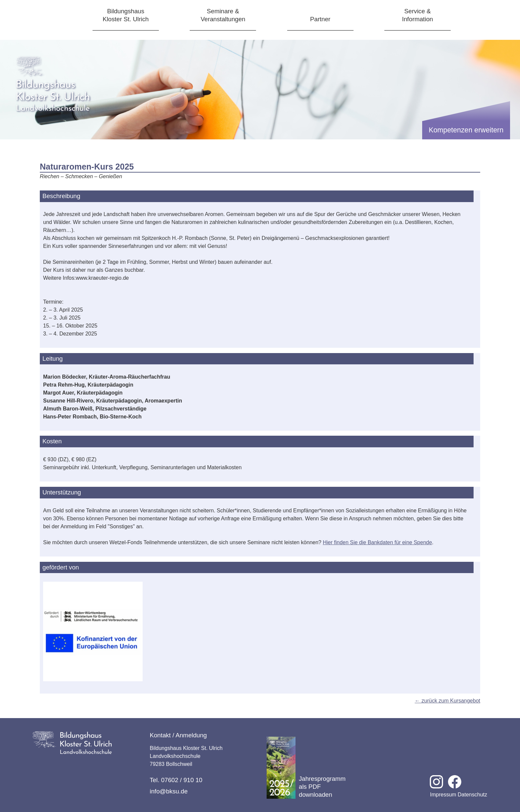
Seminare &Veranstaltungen (223, 15)
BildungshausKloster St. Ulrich (126, 15)
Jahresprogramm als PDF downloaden (306, 768)
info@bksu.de (169, 791)
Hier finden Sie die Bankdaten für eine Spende (377, 542)
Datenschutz (472, 795)
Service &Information (417, 15)
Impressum (443, 795)
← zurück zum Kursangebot (448, 701)
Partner (320, 19)
